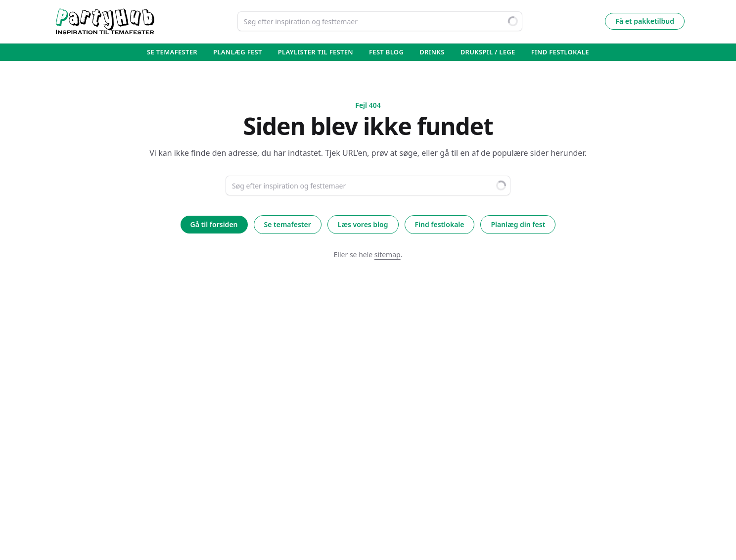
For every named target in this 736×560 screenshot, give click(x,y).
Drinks (432, 52)
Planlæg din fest (518, 224)
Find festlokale (440, 224)
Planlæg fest (238, 52)
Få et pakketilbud (645, 21)
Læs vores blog (363, 224)
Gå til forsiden (214, 224)
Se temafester (172, 52)
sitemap (388, 255)
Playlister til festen (316, 52)
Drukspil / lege (488, 52)
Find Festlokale (560, 52)
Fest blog (386, 52)
